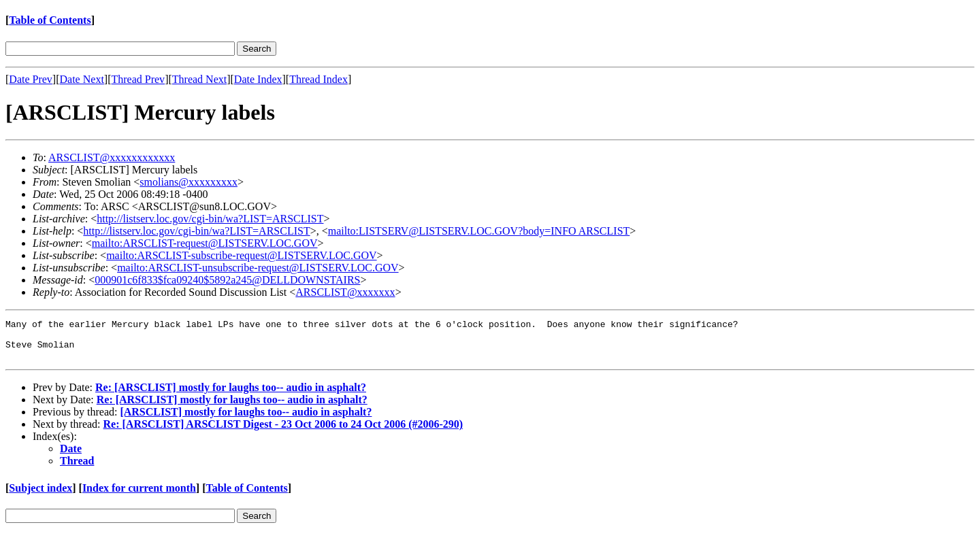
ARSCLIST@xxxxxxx (345, 292)
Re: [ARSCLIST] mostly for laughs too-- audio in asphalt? (231, 395)
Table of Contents (50, 20)
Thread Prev (138, 79)
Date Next (82, 79)
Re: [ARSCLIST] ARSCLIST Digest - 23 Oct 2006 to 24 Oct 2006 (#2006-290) (283, 432)
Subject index (40, 496)
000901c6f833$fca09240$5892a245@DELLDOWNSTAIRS (227, 280)
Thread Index (318, 79)
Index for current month (139, 496)
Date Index (258, 79)
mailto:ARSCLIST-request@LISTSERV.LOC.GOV (205, 243)
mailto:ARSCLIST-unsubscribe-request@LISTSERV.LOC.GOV (258, 268)
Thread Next (199, 79)
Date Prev (31, 79)
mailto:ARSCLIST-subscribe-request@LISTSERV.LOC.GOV (241, 255)
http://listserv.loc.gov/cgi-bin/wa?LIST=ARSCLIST (210, 219)
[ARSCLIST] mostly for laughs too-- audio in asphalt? (246, 420)
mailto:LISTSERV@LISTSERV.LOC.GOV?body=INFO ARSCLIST (479, 231)
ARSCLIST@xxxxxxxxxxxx (112, 157)
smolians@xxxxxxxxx (189, 182)
